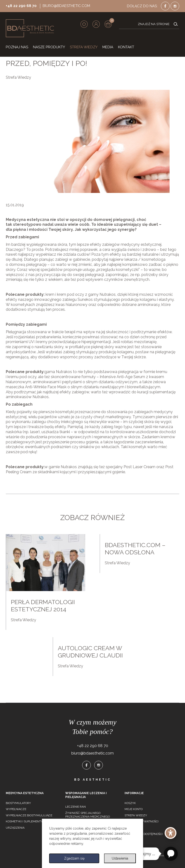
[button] (96, 24)
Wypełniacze (16, 809)
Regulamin (133, 828)
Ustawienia (120, 858)
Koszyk (130, 803)
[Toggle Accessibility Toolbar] (171, 833)
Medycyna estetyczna (25, 793)
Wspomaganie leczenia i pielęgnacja (86, 795)
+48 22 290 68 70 (21, 6)
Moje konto (134, 809)
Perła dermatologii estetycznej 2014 (43, 606)
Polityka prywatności (142, 821)
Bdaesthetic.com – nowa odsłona (135, 549)
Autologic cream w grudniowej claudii (90, 652)
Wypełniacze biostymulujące (29, 815)
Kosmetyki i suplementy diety (28, 821)
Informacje (134, 793)
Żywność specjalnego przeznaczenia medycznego (88, 815)
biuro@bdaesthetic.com (66, 6)
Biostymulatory (18, 803)
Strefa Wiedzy (18, 77)
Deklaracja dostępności (144, 834)
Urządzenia (15, 828)
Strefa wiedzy (136, 815)
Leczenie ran (76, 807)
